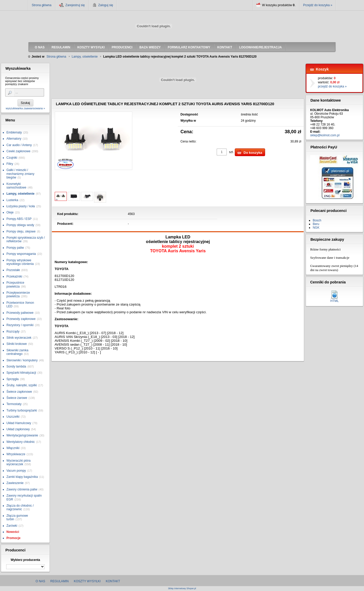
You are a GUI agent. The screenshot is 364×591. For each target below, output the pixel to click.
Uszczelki (13, 417)
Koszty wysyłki (87, 581)
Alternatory (14, 139)
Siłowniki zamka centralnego (17, 352)
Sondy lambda (16, 366)
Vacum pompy (16, 471)
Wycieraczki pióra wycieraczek (18, 462)
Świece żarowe (17, 398)
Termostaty (14, 404)
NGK (316, 228)
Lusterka (12, 200)
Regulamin (59, 581)
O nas (40, 581)
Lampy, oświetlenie (20, 194)
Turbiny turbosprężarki (22, 410)
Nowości (13, 532)
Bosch (317, 220)
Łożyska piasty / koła (21, 206)
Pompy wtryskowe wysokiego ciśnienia (20, 262)
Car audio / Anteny (19, 145)
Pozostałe (13, 270)
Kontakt (113, 581)
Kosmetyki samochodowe (16, 186)
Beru (316, 224)
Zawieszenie (15, 483)
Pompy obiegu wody (20, 225)
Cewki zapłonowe (18, 151)
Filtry (10, 164)
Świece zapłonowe (19, 392)
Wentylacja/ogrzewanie (22, 435)
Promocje (13, 538)
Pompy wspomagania (21, 254)
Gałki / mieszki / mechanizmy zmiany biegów (20, 174)
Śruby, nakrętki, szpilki (22, 385)
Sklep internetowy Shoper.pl (182, 589)
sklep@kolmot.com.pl (325, 135)
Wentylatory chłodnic (21, 442)
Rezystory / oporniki (20, 325)
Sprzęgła (12, 379)
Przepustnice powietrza (15, 284)
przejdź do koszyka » (332, 86)
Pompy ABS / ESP (19, 219)
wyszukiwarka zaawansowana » (25, 108)
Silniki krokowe (17, 344)
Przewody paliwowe (20, 313)
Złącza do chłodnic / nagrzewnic (20, 507)
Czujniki (12, 158)
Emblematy (14, 132)
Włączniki (13, 448)
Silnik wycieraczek (19, 338)
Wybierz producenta (25, 560)
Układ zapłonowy (18, 429)
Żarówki (12, 526)
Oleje (10, 212)
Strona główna (42, 5)
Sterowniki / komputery (22, 360)
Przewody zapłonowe (21, 319)
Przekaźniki (14, 276)
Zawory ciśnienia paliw (22, 489)
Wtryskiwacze (16, 454)
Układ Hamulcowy (19, 423)
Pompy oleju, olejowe (21, 231)
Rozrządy (13, 332)
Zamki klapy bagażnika (22, 477)
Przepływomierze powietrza (18, 294)
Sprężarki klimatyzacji (21, 373)
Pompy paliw (15, 248)
